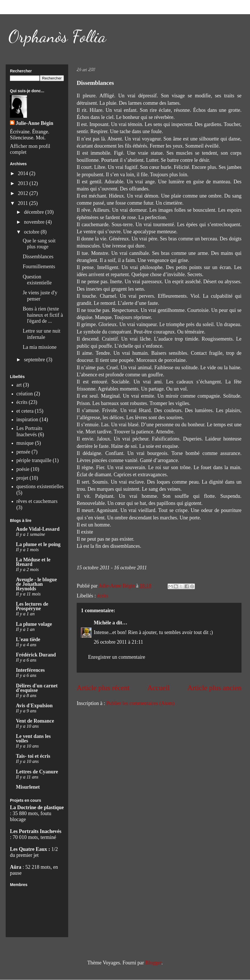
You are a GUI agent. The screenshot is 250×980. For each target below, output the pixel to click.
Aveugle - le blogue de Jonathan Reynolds (36, 584)
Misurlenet (28, 787)
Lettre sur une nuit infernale (41, 334)
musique (25, 443)
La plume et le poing (38, 544)
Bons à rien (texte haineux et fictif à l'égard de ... (43, 315)
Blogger (153, 963)
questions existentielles (40, 486)
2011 (24, 203)
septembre (35, 360)
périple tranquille (34, 460)
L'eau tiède (28, 639)
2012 (24, 193)
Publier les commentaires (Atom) (140, 703)
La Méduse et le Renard (33, 562)
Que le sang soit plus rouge (39, 244)
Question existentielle (37, 280)
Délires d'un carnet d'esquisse (37, 688)
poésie (23, 469)
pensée (23, 452)
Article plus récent (103, 688)
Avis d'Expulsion (34, 706)
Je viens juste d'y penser (40, 296)
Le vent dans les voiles (33, 738)
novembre (35, 222)
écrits (103, 596)
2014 (24, 173)
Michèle (102, 623)
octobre (32, 232)
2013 (24, 183)
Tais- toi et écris (33, 756)
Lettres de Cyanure (37, 772)
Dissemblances (38, 257)
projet (22, 478)
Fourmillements (39, 266)
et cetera (25, 411)
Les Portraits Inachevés (30, 431)
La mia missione (40, 347)
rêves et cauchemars (37, 501)
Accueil (159, 688)
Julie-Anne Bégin (35, 123)
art (19, 385)
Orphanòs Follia (57, 36)
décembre (34, 212)
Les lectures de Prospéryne (32, 606)
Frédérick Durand (36, 655)
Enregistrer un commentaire (117, 657)
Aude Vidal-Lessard (38, 529)
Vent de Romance (35, 721)
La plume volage (34, 624)
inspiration (27, 419)
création (25, 394)
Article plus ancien (214, 688)
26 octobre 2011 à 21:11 (118, 642)
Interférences (30, 670)
